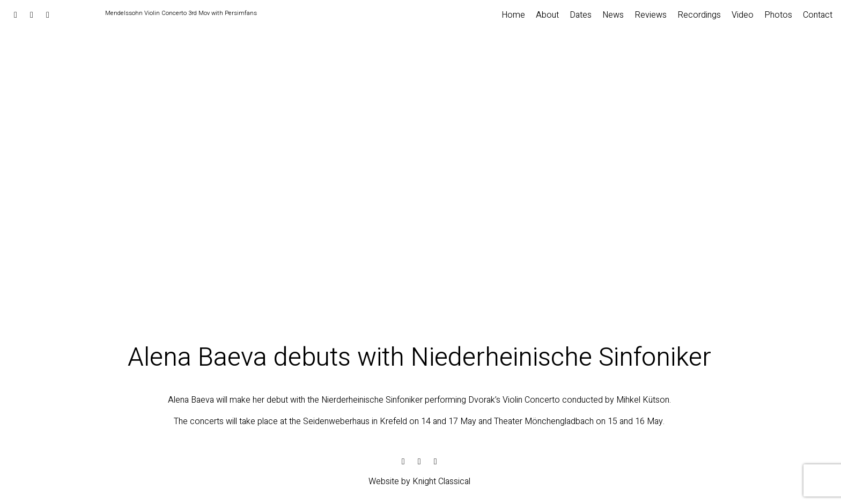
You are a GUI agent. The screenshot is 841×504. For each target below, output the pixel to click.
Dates (581, 15)
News (613, 15)
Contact (818, 15)
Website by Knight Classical (419, 481)
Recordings (699, 15)
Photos (778, 15)
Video (743, 15)
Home (513, 15)
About (547, 15)
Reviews (651, 15)
